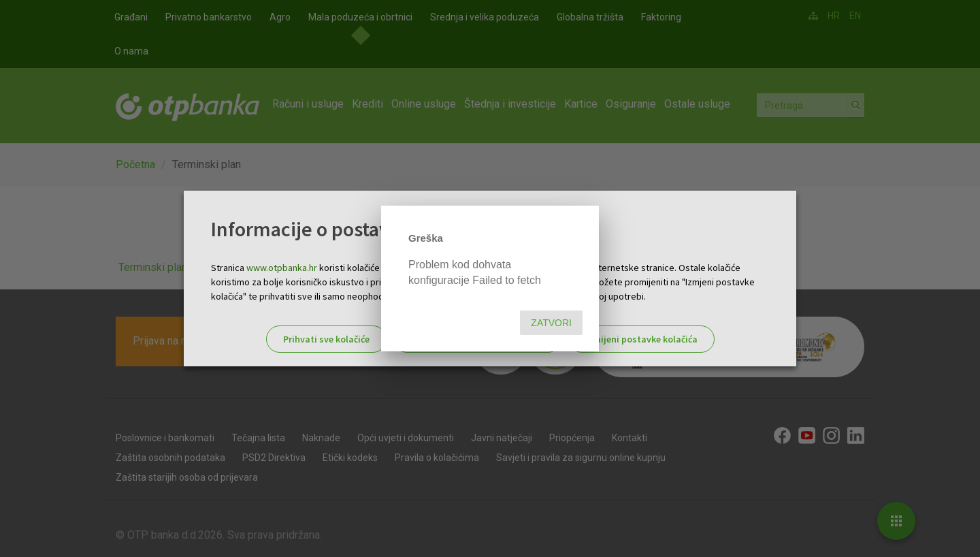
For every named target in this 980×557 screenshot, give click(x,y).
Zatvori (551, 323)
